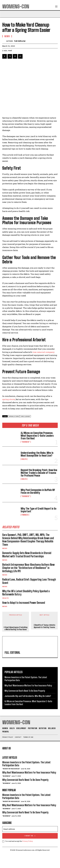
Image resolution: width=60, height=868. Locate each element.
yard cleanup (25, 431)
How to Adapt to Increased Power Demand (24, 617)
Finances (25, 530)
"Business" (26, 457)
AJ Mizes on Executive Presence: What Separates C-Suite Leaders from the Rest (37, 450)
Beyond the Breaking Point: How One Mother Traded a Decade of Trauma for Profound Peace (39, 488)
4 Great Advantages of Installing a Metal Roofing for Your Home (16, 643)
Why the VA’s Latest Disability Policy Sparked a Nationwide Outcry (26, 608)
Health (24, 474)
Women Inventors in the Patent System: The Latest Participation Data (26, 779)
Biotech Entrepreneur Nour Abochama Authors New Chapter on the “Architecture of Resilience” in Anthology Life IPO (28, 583)
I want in (30, 851)
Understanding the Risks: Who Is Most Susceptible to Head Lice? (37, 469)
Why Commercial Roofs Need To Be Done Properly (25, 705)
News (5, 563)
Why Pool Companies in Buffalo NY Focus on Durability (38, 506)
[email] (30, 844)
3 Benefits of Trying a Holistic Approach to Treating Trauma (44, 641)
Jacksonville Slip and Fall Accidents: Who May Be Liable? (28, 711)
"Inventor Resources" (11, 783)
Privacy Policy (27, 856)
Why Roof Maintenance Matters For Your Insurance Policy (28, 700)
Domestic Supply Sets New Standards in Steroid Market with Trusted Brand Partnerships (27, 569)
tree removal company (43, 367)
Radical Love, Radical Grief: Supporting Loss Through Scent (29, 596)
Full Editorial (20, 41)
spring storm (9, 414)
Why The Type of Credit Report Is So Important (39, 525)
